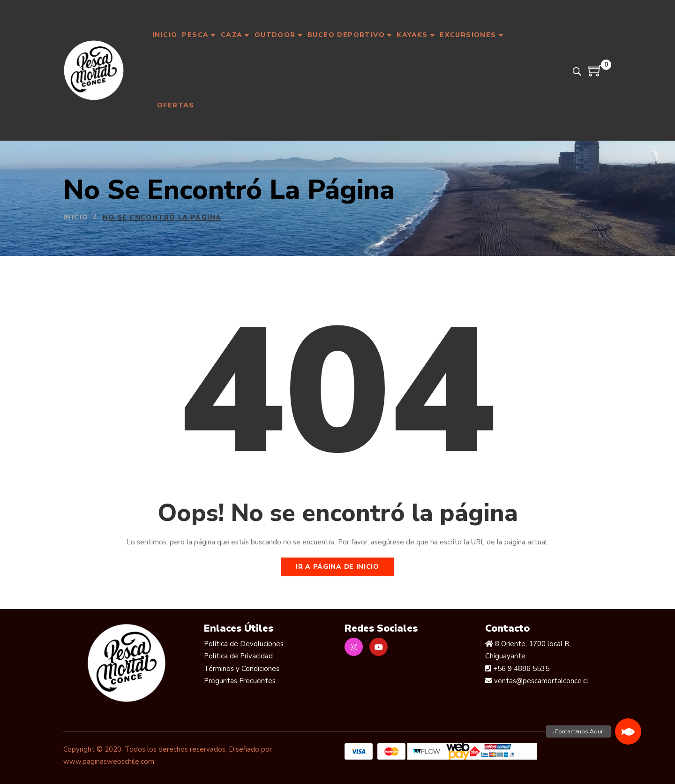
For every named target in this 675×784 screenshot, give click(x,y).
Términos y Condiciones (242, 669)
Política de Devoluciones (244, 644)
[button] (628, 731)
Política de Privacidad (238, 656)
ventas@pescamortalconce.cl (540, 681)
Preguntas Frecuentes (240, 681)
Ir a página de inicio (337, 567)
